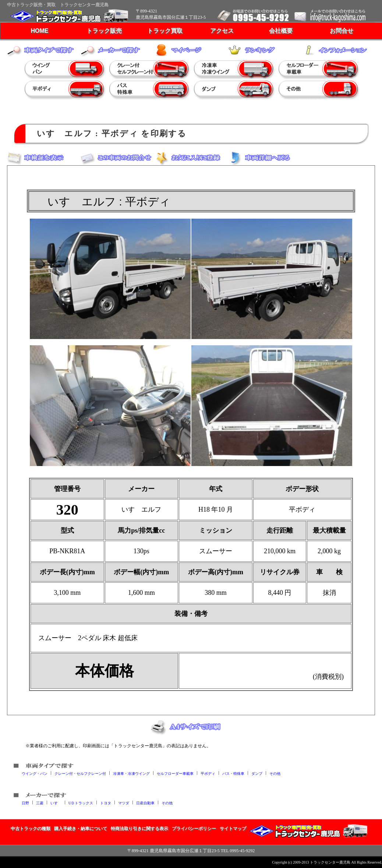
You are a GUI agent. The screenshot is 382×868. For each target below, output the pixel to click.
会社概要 (281, 31)
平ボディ (208, 773)
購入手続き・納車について (81, 829)
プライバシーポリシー (194, 829)
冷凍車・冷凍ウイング (131, 773)
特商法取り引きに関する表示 (139, 829)
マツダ (124, 803)
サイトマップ (233, 829)
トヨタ (106, 803)
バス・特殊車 (233, 773)
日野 (25, 803)
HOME (40, 31)
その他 (275, 773)
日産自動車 (145, 803)
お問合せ (342, 31)
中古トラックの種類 (31, 829)
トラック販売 (104, 31)
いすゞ (56, 803)
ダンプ (257, 773)
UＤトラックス (81, 803)
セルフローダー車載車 (175, 773)
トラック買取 (165, 31)
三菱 (40, 803)
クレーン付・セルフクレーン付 (80, 773)
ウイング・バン (35, 773)
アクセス (222, 31)
